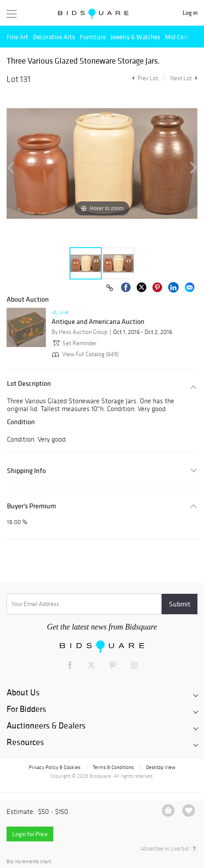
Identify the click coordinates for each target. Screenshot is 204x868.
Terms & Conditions (113, 767)
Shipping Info (26, 471)
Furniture (93, 37)
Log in (190, 13)
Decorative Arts (54, 37)
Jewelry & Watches (135, 37)
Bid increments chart (29, 862)
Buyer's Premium (31, 506)
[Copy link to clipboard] (110, 288)
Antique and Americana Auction (98, 322)
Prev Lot (144, 78)
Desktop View (161, 767)
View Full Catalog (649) (85, 354)
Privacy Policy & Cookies (55, 767)
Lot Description (29, 383)
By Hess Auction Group (80, 332)
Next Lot (184, 78)
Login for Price (30, 834)
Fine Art (17, 37)
